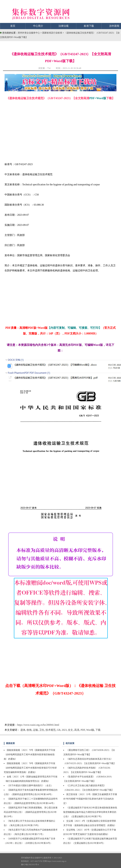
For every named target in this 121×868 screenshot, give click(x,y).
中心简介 (38, 26)
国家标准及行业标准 (52, 33)
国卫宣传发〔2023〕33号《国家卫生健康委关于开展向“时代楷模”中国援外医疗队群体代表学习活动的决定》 (90, 799)
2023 (64, 730)
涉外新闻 (114, 26)
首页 (13, 26)
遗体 (23, 730)
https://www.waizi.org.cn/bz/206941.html (38, 725)
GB (59, 730)
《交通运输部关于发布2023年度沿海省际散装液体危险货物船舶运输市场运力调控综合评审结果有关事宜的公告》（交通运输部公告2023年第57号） (90, 812)
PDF (83, 730)
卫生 (42, 730)
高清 (77, 730)
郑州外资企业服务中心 (29, 33)
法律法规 (63, 26)
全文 (70, 730)
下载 (98, 730)
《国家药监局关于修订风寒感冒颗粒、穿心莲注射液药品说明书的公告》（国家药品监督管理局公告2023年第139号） (31, 812)
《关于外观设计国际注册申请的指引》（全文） (30, 786)
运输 (35, 730)
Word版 (90, 730)
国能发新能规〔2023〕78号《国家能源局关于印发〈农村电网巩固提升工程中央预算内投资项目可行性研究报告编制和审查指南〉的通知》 (30, 768)
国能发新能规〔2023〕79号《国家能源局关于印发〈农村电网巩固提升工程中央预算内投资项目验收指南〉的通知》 (30, 755)
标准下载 (89, 26)
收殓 (29, 730)
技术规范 (51, 730)
